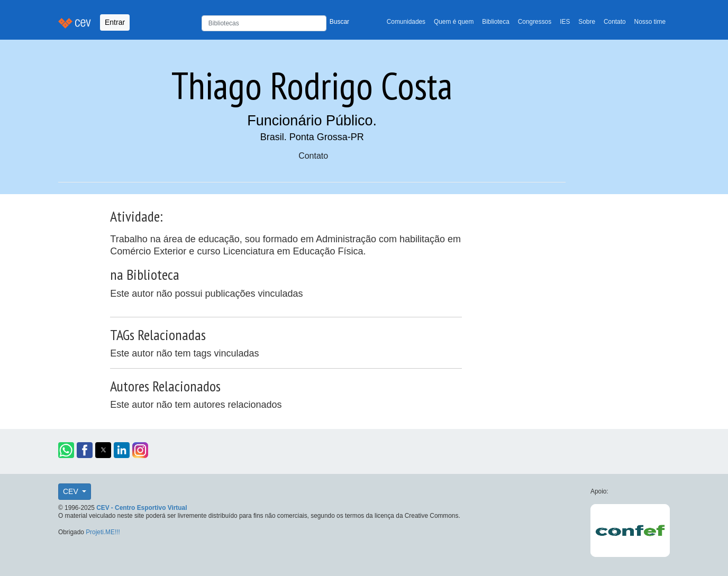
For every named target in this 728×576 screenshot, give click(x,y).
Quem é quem (454, 22)
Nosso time (650, 22)
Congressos (535, 22)
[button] (66, 450)
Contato (615, 22)
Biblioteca (496, 22)
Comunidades (406, 22)
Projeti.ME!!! (103, 532)
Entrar (115, 22)
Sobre (587, 22)
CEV (72, 491)
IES (565, 22)
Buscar (339, 22)
